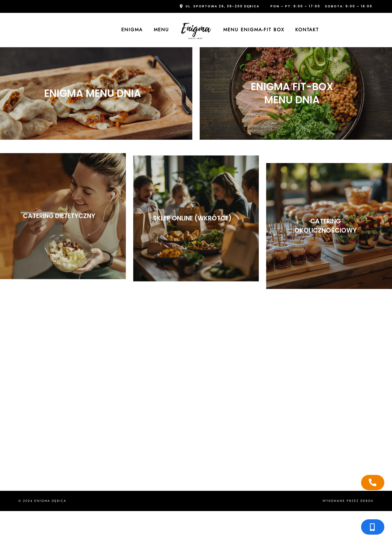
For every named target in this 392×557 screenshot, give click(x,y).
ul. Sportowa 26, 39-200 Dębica (222, 6)
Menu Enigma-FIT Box (254, 30)
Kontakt (307, 30)
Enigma (132, 30)
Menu (161, 30)
